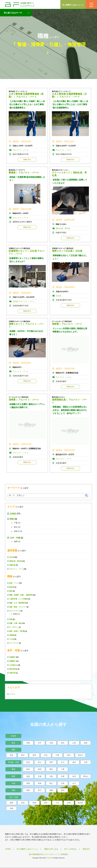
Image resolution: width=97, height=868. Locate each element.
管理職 (12, 635)
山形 (74, 743)
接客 (11, 591)
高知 (63, 790)
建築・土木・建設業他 (17, 603)
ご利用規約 (64, 854)
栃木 (23, 755)
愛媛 (51, 790)
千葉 (16, 523)
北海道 (13, 514)
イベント (12, 694)
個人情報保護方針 (36, 854)
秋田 (63, 743)
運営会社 (86, 849)
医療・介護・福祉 (15, 623)
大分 (57, 803)
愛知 (51, 769)
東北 (13, 743)
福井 (74, 762)
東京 (16, 527)
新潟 (28, 762)
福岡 (16, 541)
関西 (13, 776)
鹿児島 (80, 803)
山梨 (86, 762)
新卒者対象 (13, 669)
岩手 (40, 743)
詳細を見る (27, 160)
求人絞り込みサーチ (13, 13)
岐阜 (28, 769)
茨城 (11, 755)
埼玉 (46, 755)
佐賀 (23, 803)
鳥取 (28, 783)
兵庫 (63, 776)
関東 (12, 519)
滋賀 (28, 776)
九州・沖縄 (15, 538)
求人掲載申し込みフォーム (73, 5)
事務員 (15, 614)
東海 (13, 769)
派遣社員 (12, 565)
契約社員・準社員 (15, 561)
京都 (40, 776)
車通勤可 (12, 661)
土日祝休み (13, 665)
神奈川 (17, 531)
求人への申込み (71, 849)
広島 (63, 783)
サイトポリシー (51, 854)
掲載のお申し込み (51, 849)
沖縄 (11, 808)
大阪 (51, 776)
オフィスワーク (15, 611)
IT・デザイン (14, 627)
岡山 (51, 783)
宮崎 (69, 803)
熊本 (46, 803)
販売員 (12, 587)
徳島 (28, 790)
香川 (40, 790)
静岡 (40, 769)
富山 (40, 762)
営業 (11, 619)
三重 (63, 769)
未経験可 (12, 657)
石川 (63, 762)
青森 (28, 743)
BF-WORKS (49, 858)
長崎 (34, 803)
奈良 (74, 776)
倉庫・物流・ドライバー (18, 607)
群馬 (34, 755)
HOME (8, 849)
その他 (12, 639)
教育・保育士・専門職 (17, 631)
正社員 (12, 557)
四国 (13, 790)
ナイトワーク (14, 643)
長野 (51, 762)
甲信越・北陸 (13, 762)
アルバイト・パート (16, 569)
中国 (13, 783)
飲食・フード (14, 583)
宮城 (51, 743)
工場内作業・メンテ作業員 (19, 599)
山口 (74, 783)
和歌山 (86, 776)
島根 (40, 783)
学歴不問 (12, 673)
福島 (86, 743)
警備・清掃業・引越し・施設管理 (51, 44)
